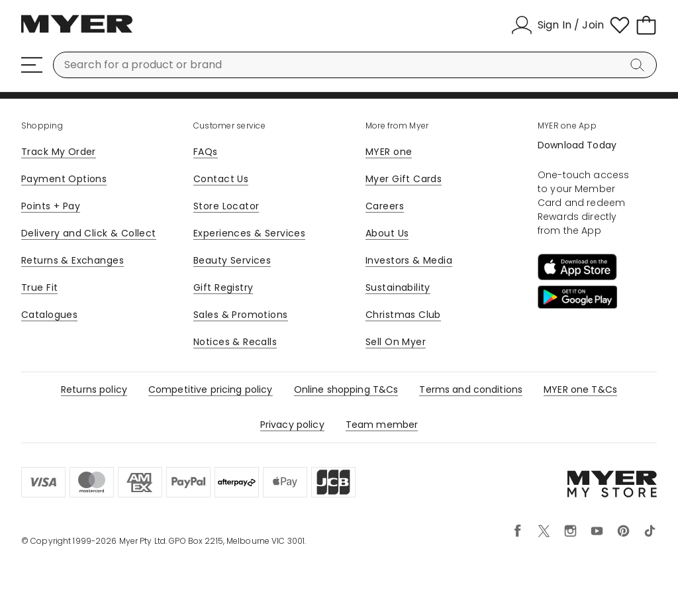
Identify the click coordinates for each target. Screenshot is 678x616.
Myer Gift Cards (404, 179)
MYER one (389, 152)
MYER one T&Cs (580, 389)
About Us (387, 233)
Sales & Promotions (241, 315)
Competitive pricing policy (211, 389)
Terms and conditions (471, 389)
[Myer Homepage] (77, 31)
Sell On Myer (396, 342)
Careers (385, 206)
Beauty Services (232, 260)
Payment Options (64, 179)
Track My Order (59, 152)
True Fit (39, 287)
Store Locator (226, 206)
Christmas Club (403, 315)
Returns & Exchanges (73, 260)
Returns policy (94, 389)
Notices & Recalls (235, 342)
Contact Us (221, 179)
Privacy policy (292, 425)
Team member (382, 425)
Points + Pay (51, 206)
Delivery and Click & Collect (89, 233)
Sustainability (398, 287)
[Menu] (32, 65)
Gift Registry (223, 287)
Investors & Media (409, 260)
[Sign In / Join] (557, 25)
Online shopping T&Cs (346, 389)
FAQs (206, 152)
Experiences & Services (249, 233)
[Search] (640, 65)
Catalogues (49, 315)
